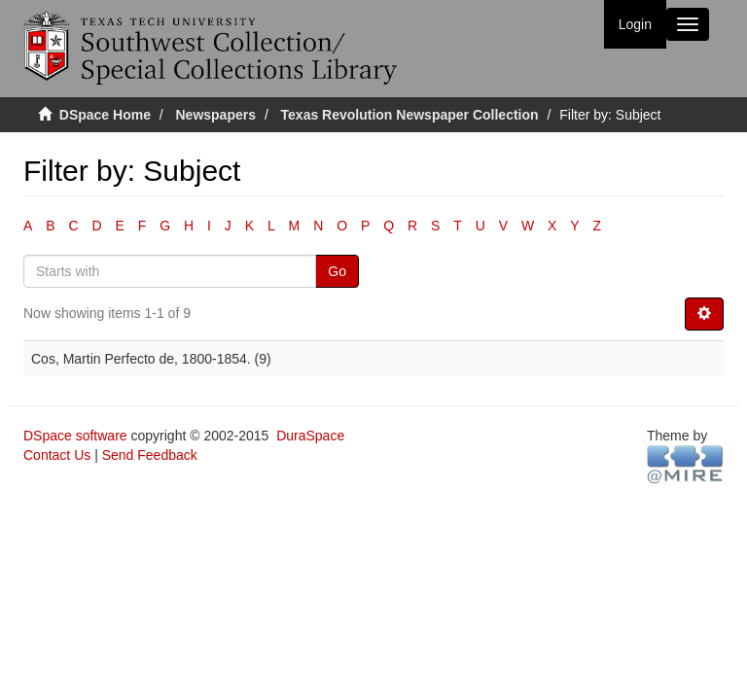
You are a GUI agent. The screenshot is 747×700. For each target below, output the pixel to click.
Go (337, 271)
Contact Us (57, 455)
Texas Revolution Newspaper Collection (410, 115)
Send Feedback (150, 455)
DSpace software (75, 436)
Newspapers (216, 115)
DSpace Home (105, 115)
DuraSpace (310, 436)
